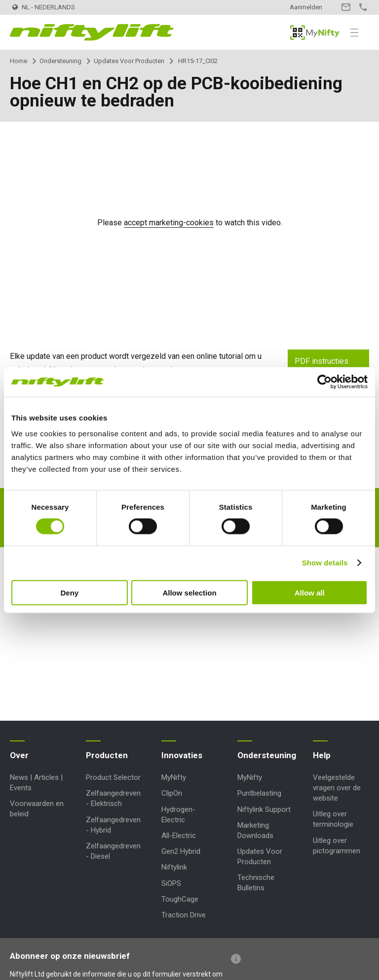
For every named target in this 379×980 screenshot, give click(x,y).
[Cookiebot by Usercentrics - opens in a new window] (324, 382)
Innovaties (182, 755)
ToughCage (180, 899)
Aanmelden (306, 7)
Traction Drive (184, 915)
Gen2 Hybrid (181, 851)
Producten (107, 755)
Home (19, 61)
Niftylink (174, 867)
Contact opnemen (346, 7)
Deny (69, 592)
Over (19, 755)
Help (322, 755)
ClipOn (172, 793)
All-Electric (179, 836)
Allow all (310, 592)
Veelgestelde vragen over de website (337, 788)
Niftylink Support (264, 809)
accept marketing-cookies (169, 223)
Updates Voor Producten (129, 61)
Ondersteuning (60, 61)
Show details (325, 563)
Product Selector (113, 777)
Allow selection (189, 592)
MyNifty (315, 33)
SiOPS (171, 883)
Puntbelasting (259, 793)
